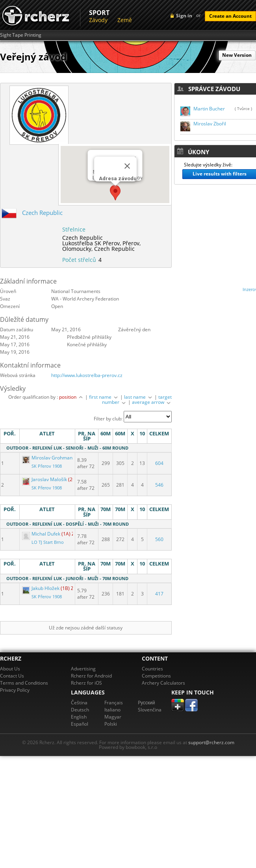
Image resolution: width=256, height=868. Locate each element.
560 (159, 539)
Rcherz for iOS (86, 683)
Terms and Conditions (24, 683)
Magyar (113, 717)
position (71, 397)
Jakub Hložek (41, 588)
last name (139, 397)
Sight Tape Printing (21, 35)
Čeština (79, 703)
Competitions (156, 676)
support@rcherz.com (211, 742)
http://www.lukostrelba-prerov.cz (87, 375)
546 (159, 485)
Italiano (112, 710)
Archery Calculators (163, 683)
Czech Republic (42, 213)
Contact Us (12, 676)
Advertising (83, 669)
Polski (111, 724)
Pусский (147, 703)
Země (125, 20)
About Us (10, 669)
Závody (98, 20)
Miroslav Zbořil (210, 124)
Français (114, 703)
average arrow (152, 402)
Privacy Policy (15, 690)
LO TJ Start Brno (48, 542)
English (79, 717)
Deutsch (80, 710)
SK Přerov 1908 (47, 466)
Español (80, 724)
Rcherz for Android (91, 676)
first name (104, 397)
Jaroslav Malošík (45, 479)
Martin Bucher (209, 109)
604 (159, 463)
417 (159, 594)
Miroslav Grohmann (49, 458)
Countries (152, 669)
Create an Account (230, 16)
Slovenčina (150, 710)
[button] (115, 193)
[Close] (127, 166)
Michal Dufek (42, 534)
